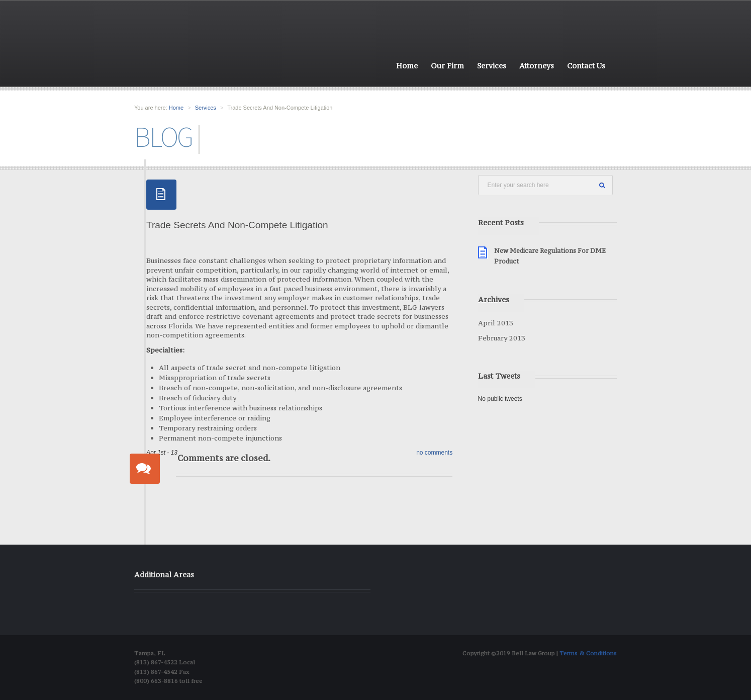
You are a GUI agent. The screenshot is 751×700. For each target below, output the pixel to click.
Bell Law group (201, 51)
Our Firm (447, 66)
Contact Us (586, 66)
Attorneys (537, 66)
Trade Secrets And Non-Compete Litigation (237, 225)
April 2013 (496, 323)
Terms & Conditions (588, 653)
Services (492, 66)
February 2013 (502, 338)
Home (407, 66)
